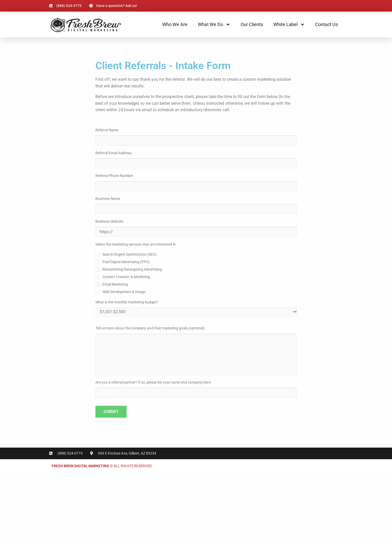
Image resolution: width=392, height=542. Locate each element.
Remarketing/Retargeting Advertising (132, 269)
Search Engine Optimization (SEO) (129, 254)
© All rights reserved (102, 466)
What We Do (214, 25)
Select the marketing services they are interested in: (136, 244)
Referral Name (107, 130)
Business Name (108, 199)
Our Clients (252, 24)
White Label (289, 25)
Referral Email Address (113, 153)
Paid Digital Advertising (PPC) (126, 262)
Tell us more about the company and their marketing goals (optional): (150, 328)
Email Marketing (115, 284)
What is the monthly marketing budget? (127, 302)
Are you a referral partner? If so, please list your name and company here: (153, 382)
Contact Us (326, 24)
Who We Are (175, 24)
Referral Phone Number (114, 176)
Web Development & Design (124, 292)
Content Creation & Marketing (126, 277)
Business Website (109, 221)
